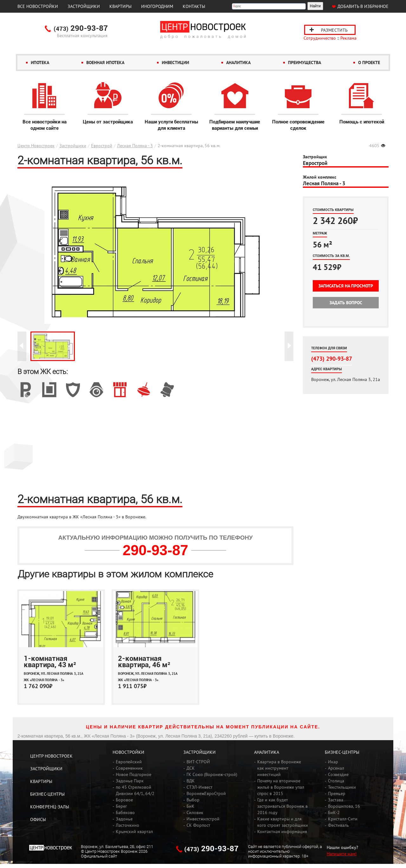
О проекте (369, 62)
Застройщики (84, 6)
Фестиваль (338, 825)
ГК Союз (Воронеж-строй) (212, 774)
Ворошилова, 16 (344, 806)
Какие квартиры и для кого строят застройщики (283, 822)
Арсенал (336, 768)
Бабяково (125, 812)
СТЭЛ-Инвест (200, 787)
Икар (333, 762)
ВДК (191, 781)
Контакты (194, 6)
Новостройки (128, 752)
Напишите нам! (342, 854)
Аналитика (238, 62)
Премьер (337, 793)
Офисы (38, 819)
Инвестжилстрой (203, 819)
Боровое (124, 800)
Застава (336, 800)
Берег (121, 806)
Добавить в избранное (363, 6)
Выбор (193, 800)
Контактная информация (282, 832)
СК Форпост (198, 825)
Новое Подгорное (134, 774)
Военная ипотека (105, 62)
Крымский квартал (134, 832)
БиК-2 (334, 812)
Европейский (129, 762)
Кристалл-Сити (343, 819)
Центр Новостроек (36, 146)
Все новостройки (38, 6)
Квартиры (121, 6)
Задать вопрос (346, 303)
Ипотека (40, 62)
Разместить (334, 30)
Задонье (124, 819)
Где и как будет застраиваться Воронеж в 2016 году (282, 806)
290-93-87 (81, 29)
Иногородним (157, 6)
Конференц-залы (50, 807)
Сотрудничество (320, 38)
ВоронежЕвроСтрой (206, 793)
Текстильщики (342, 787)
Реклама (348, 38)
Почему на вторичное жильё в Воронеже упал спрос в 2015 (281, 787)
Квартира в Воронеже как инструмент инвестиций (279, 768)
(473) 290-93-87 (332, 358)
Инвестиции (175, 62)
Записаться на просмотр (346, 286)
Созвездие (338, 774)
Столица (336, 781)
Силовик (195, 812)
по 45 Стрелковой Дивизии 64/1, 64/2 (135, 790)
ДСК (191, 768)
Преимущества (304, 62)
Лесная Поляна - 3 (135, 146)
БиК (190, 806)
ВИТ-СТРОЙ (198, 762)
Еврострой (102, 146)
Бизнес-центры (47, 794)
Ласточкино (128, 825)
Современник (129, 768)
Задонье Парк (130, 781)
